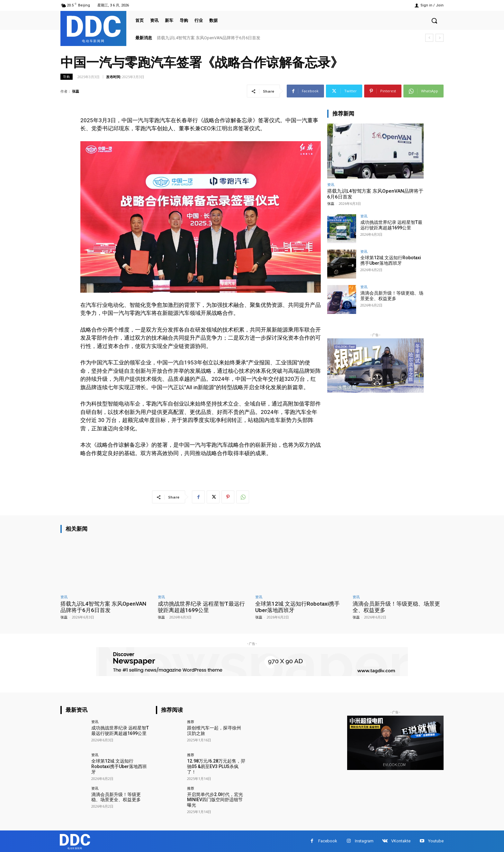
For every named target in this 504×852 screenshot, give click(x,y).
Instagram (364, 841)
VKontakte (401, 841)
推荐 (191, 722)
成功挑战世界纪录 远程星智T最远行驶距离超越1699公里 (391, 225)
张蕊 (76, 91)
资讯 (331, 184)
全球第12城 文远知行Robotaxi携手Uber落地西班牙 (391, 260)
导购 (67, 77)
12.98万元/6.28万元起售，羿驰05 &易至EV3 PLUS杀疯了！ (216, 766)
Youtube (436, 841)
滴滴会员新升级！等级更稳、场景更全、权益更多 (392, 296)
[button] (434, 21)
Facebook (328, 841)
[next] (440, 38)
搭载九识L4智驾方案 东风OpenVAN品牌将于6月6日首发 (209, 38)
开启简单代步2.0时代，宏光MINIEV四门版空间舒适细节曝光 (215, 800)
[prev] (429, 38)
